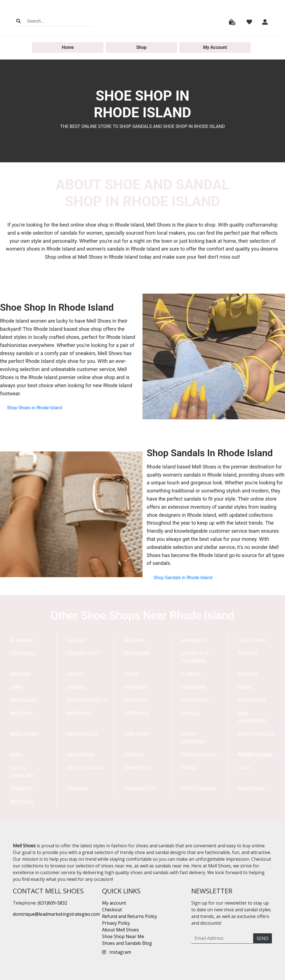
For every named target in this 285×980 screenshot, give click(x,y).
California (252, 640)
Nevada (190, 713)
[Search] (59, 21)
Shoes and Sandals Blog (127, 943)
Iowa (16, 687)
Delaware (137, 653)
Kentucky (136, 687)
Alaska (76, 640)
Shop (142, 47)
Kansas (76, 687)
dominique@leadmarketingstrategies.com (56, 914)
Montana (79, 713)
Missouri (21, 713)
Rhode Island (255, 755)
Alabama (21, 640)
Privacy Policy (116, 923)
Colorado (23, 653)
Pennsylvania (199, 755)
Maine (246, 687)
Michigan (136, 700)
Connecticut (84, 653)
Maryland (23, 700)
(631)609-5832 (52, 903)
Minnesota (195, 700)
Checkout (112, 910)
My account (114, 903)
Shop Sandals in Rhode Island (183, 578)
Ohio (16, 755)
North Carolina (193, 738)
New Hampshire (252, 717)
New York (136, 734)
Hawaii (75, 674)
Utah (244, 768)
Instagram (117, 952)
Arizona (134, 640)
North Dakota (256, 734)
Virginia (77, 788)
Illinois (190, 674)
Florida (248, 653)
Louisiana (193, 687)
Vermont (21, 788)
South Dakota (85, 768)
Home (68, 47)
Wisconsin (251, 788)
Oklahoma (80, 755)
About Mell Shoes (120, 930)
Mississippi (252, 700)
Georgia (20, 674)
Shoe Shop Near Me (123, 936)
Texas (188, 768)
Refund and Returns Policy (130, 916)
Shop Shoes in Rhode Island (35, 408)
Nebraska (137, 713)
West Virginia (198, 788)
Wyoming (22, 802)
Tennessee (138, 768)
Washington (140, 788)
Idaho (131, 674)
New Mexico (82, 734)
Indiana (248, 674)
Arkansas (194, 640)
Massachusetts (88, 700)
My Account (215, 47)
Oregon (134, 755)
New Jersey (25, 734)
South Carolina (22, 772)
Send (263, 938)
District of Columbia (195, 657)
